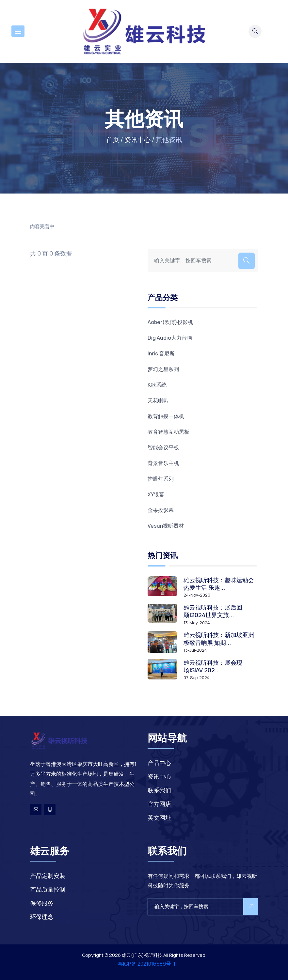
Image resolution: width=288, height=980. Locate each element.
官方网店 (159, 804)
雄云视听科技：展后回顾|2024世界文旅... (213, 611)
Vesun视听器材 (166, 526)
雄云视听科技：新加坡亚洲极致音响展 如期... (219, 639)
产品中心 (159, 763)
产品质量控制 (48, 889)
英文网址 (159, 817)
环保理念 (42, 917)
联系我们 (159, 790)
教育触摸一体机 (166, 416)
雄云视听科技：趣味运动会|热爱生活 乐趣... (220, 584)
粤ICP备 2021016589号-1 (147, 964)
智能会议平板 (163, 447)
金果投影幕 (161, 510)
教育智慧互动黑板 (168, 432)
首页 (113, 140)
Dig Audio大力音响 (170, 338)
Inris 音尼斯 (161, 353)
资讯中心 (137, 140)
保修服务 (42, 903)
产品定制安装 (48, 876)
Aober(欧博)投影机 (170, 322)
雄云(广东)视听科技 (142, 955)
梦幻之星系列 (163, 369)
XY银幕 (156, 494)
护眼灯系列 (161, 479)
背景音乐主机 (163, 463)
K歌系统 (157, 385)
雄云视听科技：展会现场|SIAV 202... (213, 666)
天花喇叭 (158, 400)
